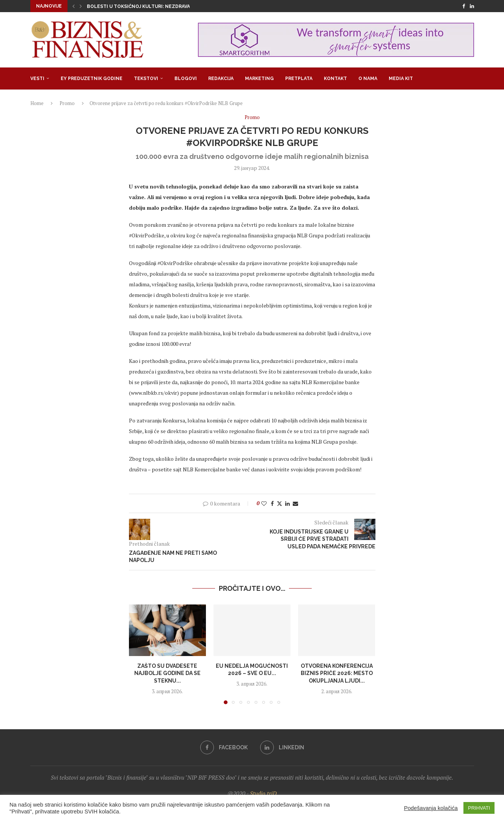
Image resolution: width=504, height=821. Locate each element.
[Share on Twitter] (279, 503)
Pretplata (299, 78)
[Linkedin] (472, 6)
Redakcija (221, 78)
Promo (67, 103)
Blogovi (186, 78)
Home (37, 103)
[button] (74, 6)
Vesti (37, 78)
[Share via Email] (295, 503)
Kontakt (335, 78)
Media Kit (401, 78)
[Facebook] (464, 6)
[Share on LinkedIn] (287, 503)
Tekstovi (146, 78)
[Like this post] (264, 503)
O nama (368, 78)
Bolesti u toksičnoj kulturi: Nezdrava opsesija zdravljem (165, 6)
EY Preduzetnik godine (92, 78)
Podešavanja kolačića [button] (431, 808)
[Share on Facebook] (272, 503)
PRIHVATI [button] (479, 808)
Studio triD (263, 793)
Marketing (259, 78)
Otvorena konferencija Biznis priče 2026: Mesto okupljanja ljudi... (337, 673)
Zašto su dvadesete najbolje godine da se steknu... (167, 673)
